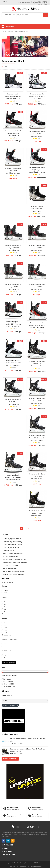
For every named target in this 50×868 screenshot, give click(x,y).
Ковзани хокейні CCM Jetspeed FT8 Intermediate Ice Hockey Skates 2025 (13, 287)
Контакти (45, 3)
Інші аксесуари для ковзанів (13, 574)
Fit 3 (4, 633)
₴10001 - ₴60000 (8, 686)
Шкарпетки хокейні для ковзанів (14, 562)
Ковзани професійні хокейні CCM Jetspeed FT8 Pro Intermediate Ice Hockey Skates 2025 (13, 324)
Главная (4, 31)
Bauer (5, 590)
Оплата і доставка (42, 1)
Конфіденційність (36, 3)
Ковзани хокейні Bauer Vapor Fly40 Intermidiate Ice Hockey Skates (13, 171)
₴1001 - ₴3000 (7, 682)
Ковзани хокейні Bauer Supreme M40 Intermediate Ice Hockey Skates (37, 476)
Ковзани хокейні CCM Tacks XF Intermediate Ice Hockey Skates (37, 438)
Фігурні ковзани (8, 551)
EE (4, 625)
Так (4, 644)
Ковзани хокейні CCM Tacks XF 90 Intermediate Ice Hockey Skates (37, 401)
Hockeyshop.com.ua (26, 863)
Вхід (46, 4)
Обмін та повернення (24, 3)
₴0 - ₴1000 (6, 679)
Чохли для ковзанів (9, 568)
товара (4, 695)
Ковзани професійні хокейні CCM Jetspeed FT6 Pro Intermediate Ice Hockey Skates (37, 325)
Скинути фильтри (9, 663)
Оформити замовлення (10, 705)
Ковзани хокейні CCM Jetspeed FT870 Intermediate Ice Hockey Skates (13, 133)
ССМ (4, 593)
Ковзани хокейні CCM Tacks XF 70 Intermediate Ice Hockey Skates (37, 364)
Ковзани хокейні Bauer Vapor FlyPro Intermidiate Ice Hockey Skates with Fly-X (37, 170)
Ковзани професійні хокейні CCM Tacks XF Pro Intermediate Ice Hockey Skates (13, 477)
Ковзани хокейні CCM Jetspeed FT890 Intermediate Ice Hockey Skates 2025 (13, 248)
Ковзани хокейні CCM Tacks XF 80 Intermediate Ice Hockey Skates (13, 402)
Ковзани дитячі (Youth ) (11, 548)
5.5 (4, 609)
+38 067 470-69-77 (11, 817)
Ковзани (11, 31)
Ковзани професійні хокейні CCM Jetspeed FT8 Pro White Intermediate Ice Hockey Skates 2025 (37, 96)
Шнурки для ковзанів (10, 557)
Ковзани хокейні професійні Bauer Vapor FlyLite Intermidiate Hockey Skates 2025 (37, 209)
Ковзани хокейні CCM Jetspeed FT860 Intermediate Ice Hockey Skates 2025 (37, 287)
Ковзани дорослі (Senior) (12, 539)
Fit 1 (4, 628)
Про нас (34, 1)
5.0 (4, 607)
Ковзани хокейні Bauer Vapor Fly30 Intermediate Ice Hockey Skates (37, 134)
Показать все (6, 614)
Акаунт (41, 4)
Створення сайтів (37, 866)
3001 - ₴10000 (8, 684)
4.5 (4, 604)
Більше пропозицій (10, 759)
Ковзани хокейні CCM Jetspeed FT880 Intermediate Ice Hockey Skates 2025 (37, 248)
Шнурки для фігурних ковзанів (14, 559)
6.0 (4, 612)
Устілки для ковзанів (10, 565)
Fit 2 (4, 630)
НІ (3, 658)
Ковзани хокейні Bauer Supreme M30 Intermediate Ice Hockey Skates (37, 513)
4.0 (4, 602)
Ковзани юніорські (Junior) (12, 545)
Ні (3, 646)
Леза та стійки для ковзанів (12, 554)
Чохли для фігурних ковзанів (13, 571)
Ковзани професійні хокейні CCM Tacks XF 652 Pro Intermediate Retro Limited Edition (13, 363)
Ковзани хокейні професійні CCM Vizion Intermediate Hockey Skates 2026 (13, 96)
